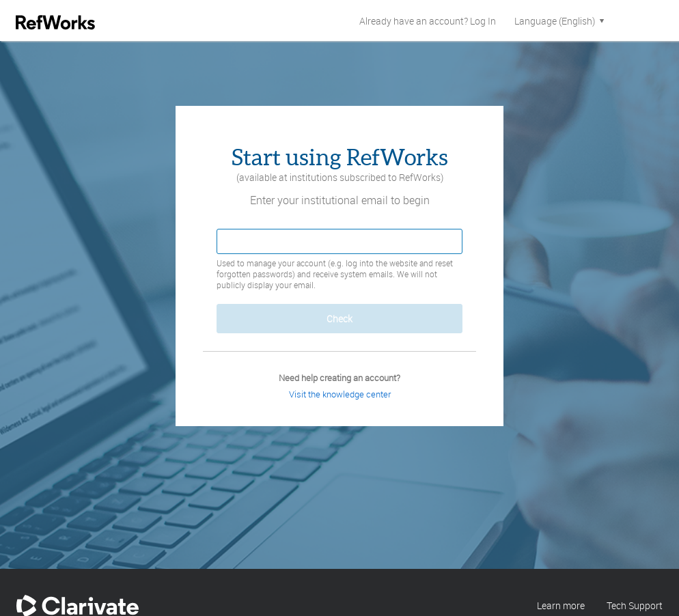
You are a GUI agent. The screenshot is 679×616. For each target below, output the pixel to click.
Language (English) (560, 21)
